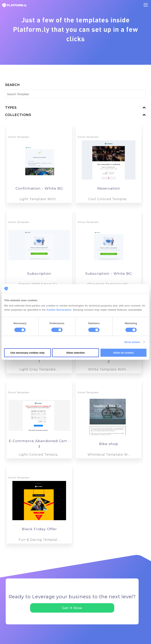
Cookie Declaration (59, 310)
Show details (132, 342)
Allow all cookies (124, 353)
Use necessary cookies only (27, 353)
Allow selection (76, 353)
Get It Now (72, 608)
